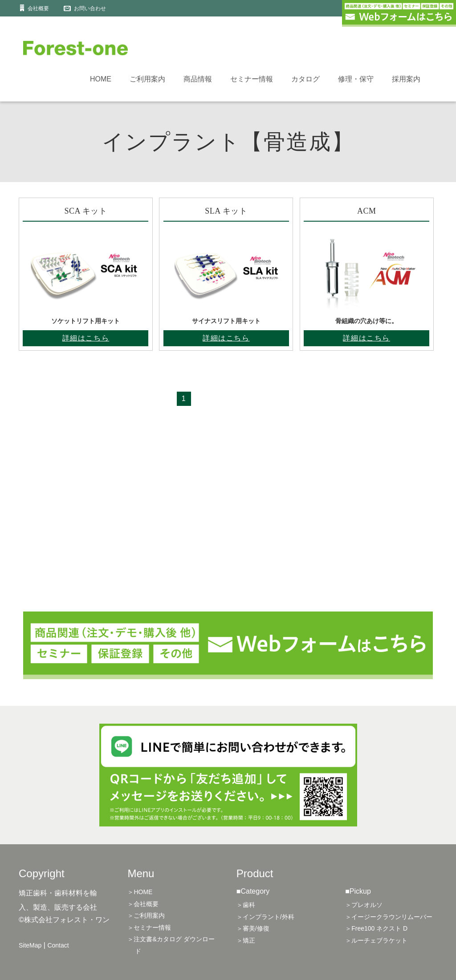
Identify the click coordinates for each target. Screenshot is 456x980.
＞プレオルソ (364, 905)
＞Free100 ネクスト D (376, 928)
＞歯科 (246, 905)
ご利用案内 (147, 79)
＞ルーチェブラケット (376, 940)
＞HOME (140, 892)
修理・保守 (356, 79)
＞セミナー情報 (149, 927)
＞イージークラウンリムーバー (389, 917)
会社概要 (38, 8)
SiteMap (30, 945)
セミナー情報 (252, 79)
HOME (101, 79)
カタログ (305, 79)
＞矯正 (246, 940)
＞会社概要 (143, 904)
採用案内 (406, 79)
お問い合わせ (90, 8)
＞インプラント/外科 (265, 917)
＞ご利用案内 (146, 915)
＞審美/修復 (253, 928)
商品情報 (198, 79)
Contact (58, 945)
